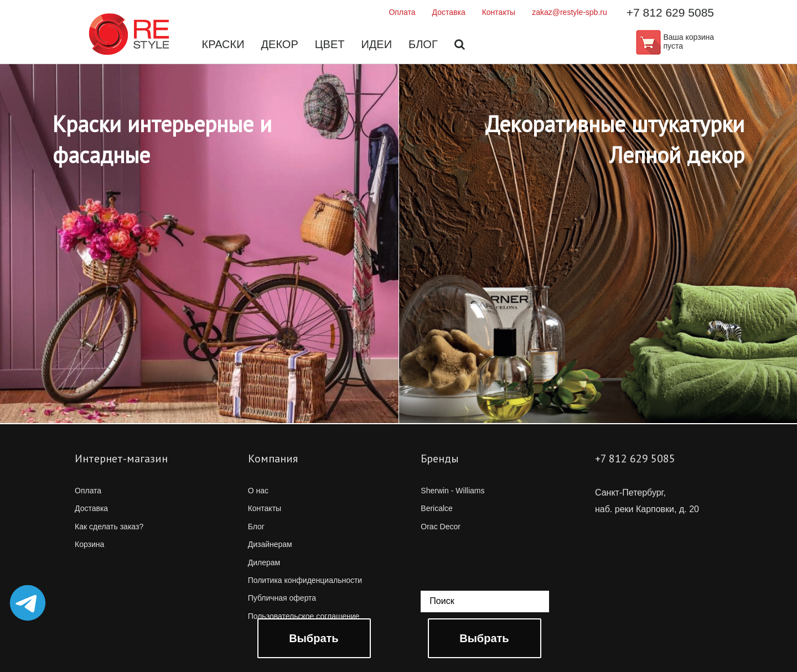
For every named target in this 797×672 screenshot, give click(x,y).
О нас (258, 491)
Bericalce (437, 508)
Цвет (330, 44)
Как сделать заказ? (109, 527)
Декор (280, 44)
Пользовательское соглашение (304, 616)
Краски (223, 44)
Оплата (402, 12)
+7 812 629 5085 (670, 12)
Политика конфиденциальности (305, 580)
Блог (423, 44)
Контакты (499, 12)
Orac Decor (441, 527)
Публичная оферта (282, 598)
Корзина (89, 544)
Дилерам (264, 562)
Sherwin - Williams (452, 491)
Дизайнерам (270, 544)
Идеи (376, 44)
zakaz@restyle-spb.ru (570, 12)
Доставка (449, 12)
